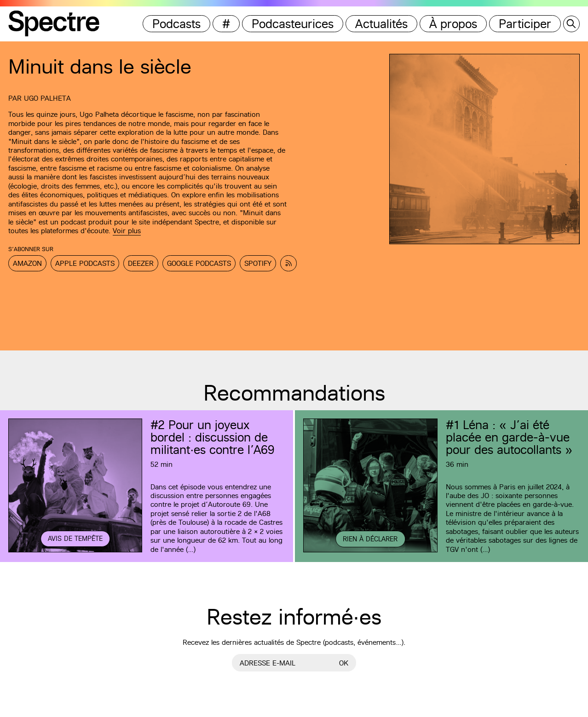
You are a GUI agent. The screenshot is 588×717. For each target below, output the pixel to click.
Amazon (27, 263)
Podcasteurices (293, 24)
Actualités (381, 24)
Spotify (258, 263)
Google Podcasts (199, 263)
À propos (453, 24)
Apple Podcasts (85, 263)
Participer (525, 24)
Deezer (141, 263)
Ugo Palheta (47, 98)
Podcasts (176, 24)
